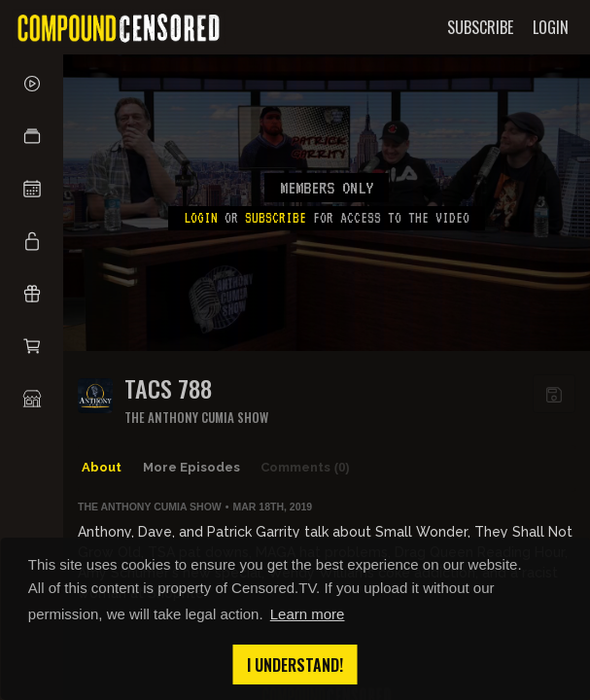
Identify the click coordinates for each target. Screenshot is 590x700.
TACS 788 (168, 388)
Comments (305, 468)
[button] (32, 136)
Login (201, 218)
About (102, 467)
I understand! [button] (295, 665)
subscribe (276, 218)
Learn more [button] (308, 614)
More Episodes (191, 467)
